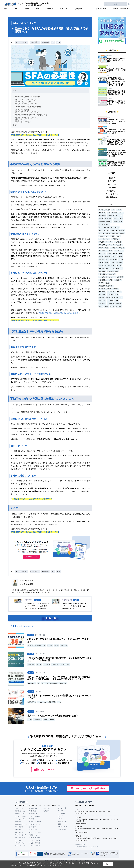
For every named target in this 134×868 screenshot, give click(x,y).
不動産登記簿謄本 (106, 289)
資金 (113, 230)
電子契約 (50, 9)
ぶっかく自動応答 (35, 816)
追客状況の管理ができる (23, 110)
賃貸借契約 (103, 280)
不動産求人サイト (20, 843)
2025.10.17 (40, 711)
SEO (102, 236)
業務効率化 (32, 683)
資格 (46, 720)
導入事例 (61, 811)
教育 (107, 262)
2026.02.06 (40, 673)
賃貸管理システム (35, 808)
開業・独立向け (63, 821)
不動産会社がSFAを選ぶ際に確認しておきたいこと (30, 115)
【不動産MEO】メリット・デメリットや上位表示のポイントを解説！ (116, 121)
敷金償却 (103, 292)
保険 (121, 257)
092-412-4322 (83, 840)
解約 (120, 292)
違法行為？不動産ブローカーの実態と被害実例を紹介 (52, 716)
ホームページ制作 (20, 816)
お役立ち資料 (101, 9)
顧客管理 (55, 664)
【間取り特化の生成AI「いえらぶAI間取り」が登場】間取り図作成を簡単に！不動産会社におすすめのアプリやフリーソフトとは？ (59, 678)
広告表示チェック (20, 811)
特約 (107, 306)
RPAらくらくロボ (20, 846)
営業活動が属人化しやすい (23, 102)
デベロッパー (118, 222)
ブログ (31, 646)
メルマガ (64, 646)
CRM (121, 260)
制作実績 (46, 811)
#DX (59, 42)
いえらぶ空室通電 (35, 843)
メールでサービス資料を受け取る (89, 789)
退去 (101, 306)
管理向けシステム (35, 805)
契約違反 (115, 233)
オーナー (110, 242)
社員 (101, 262)
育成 (101, 257)
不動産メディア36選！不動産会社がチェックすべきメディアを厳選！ (116, 131)
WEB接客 (18, 840)
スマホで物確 (19, 827)
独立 (107, 236)
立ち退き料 (103, 277)
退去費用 (111, 303)
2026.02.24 (40, 654)
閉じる (108, 864)
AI (109, 213)
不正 (121, 219)
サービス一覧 (62, 808)
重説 (116, 219)
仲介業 (52, 720)
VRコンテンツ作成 (20, 835)
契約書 (119, 303)
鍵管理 (122, 248)
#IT (53, 42)
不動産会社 (54, 683)
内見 (111, 280)
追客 (38, 9)
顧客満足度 (103, 274)
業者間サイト (33, 814)
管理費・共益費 (113, 295)
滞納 (111, 251)
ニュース (61, 816)
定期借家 (118, 280)
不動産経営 (121, 230)
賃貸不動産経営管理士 (107, 286)
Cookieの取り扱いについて (37, 865)
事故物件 (114, 248)
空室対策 (120, 262)
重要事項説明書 (113, 271)
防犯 (121, 254)
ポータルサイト (105, 239)
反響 (110, 254)
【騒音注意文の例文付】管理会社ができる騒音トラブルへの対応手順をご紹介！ (116, 93)
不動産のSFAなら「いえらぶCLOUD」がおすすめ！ (32, 499)
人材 (101, 265)
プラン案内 (61, 813)
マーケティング (41, 646)
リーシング (64, 9)
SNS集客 (109, 219)
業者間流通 (18, 822)
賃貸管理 (79, 9)
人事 (120, 265)
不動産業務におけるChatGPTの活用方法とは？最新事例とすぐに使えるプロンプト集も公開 (116, 153)
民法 (115, 257)
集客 (16, 9)
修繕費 (102, 242)
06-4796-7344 (83, 823)
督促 (107, 248)
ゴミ (113, 262)
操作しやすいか (20, 120)
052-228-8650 (83, 832)
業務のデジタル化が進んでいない (26, 100)
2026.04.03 (40, 635)
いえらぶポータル (20, 819)
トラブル (114, 260)
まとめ (15, 125)
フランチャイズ (105, 224)
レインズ (120, 216)
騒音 (108, 233)
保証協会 (111, 216)
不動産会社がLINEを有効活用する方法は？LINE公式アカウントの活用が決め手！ (116, 164)
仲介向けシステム (21, 805)
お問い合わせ (62, 829)
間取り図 (63, 683)
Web (57, 646)
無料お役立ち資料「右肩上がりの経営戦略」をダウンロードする (35, 135)
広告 (119, 236)
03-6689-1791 (83, 814)
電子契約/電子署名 (106, 222)
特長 (59, 805)
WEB (27, 9)
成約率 (116, 289)
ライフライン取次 (20, 837)
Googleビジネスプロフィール (109, 227)
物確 (101, 219)
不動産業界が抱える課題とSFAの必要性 (26, 97)
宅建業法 (108, 257)
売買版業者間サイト (21, 824)
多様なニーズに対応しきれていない (26, 104)
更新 (108, 298)
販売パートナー (63, 824)
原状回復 (103, 300)
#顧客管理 (45, 42)
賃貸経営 (32, 664)
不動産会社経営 (105, 210)
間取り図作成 (19, 832)
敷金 (115, 254)
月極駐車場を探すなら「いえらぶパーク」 (87, 847)
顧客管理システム (20, 814)
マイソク (45, 683)
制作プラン (47, 808)
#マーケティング (22, 42)
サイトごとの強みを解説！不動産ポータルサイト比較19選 (116, 70)
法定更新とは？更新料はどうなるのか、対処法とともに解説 (116, 103)
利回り (112, 245)
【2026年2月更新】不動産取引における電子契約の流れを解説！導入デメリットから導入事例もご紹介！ (116, 142)
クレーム (120, 268)
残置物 (102, 260)
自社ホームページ (118, 213)
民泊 (101, 248)
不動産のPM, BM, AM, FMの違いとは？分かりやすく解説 (116, 60)
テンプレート (65, 664)
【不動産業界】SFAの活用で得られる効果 (27, 107)
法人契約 (120, 245)
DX (60, 702)
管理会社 (121, 277)
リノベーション (110, 265)
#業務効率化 (35, 42)
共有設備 (118, 242)
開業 (6, 9)
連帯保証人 (103, 251)
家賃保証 (103, 271)
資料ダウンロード (63, 827)
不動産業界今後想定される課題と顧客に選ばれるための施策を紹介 (59, 313)
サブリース (110, 268)
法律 (30, 720)
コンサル (103, 295)
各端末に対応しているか (23, 122)
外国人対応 (103, 245)
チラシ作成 (18, 830)
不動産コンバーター (21, 808)
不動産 (50, 646)
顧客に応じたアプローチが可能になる (27, 112)
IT (39, 683)
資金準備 (103, 216)
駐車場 (102, 268)
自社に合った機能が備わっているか (26, 118)
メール (110, 300)
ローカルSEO (104, 230)
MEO (119, 210)
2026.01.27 (40, 691)
